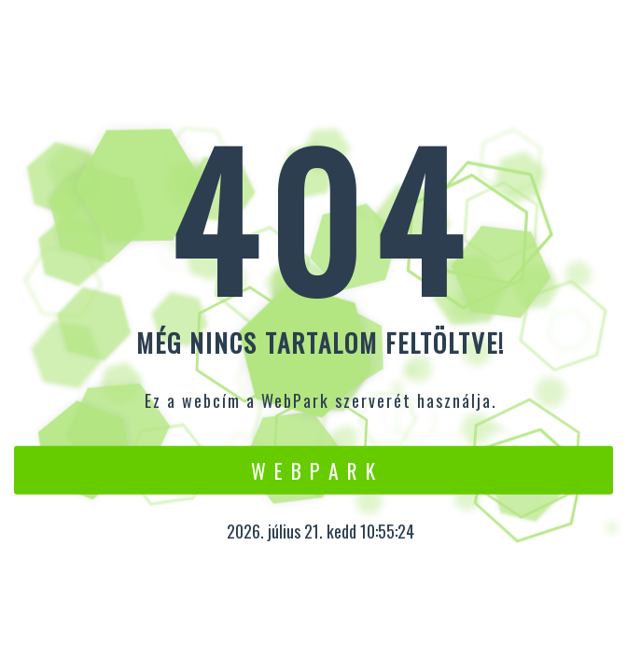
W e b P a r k (314, 469)
